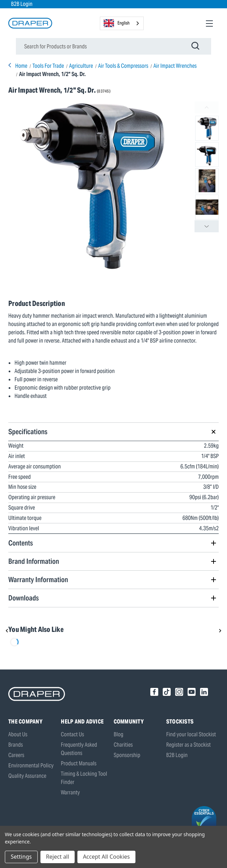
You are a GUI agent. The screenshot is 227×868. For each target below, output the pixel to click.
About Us (18, 734)
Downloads (23, 598)
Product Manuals (79, 763)
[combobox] (122, 23)
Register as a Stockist (188, 745)
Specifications (28, 432)
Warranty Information (38, 580)
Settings (21, 857)
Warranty (70, 792)
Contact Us (72, 734)
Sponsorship (127, 755)
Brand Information (34, 561)
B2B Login (22, 4)
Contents (21, 543)
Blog (119, 734)
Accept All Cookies (106, 857)
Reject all (58, 857)
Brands (16, 745)
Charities (123, 745)
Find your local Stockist (191, 734)
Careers (16, 755)
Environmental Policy (31, 766)
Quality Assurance (27, 776)
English (117, 23)
